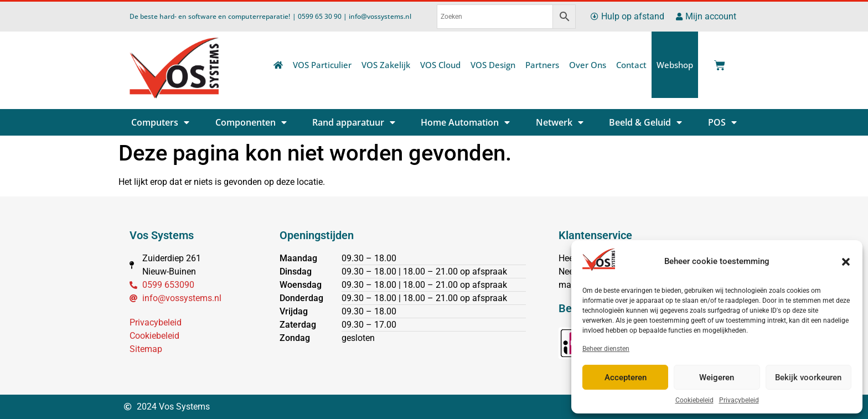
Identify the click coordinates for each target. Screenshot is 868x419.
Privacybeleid (739, 400)
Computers (160, 122)
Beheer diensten (606, 349)
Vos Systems (162, 235)
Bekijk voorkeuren (808, 377)
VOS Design (493, 65)
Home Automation (465, 122)
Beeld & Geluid (645, 122)
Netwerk (560, 122)
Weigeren (717, 377)
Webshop (675, 65)
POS (722, 122)
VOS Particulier (322, 65)
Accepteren (626, 377)
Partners (542, 65)
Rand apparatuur (354, 122)
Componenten (251, 122)
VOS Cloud (440, 65)
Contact (631, 65)
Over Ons (588, 65)
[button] (846, 262)
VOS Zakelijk (386, 65)
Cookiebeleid (694, 400)
